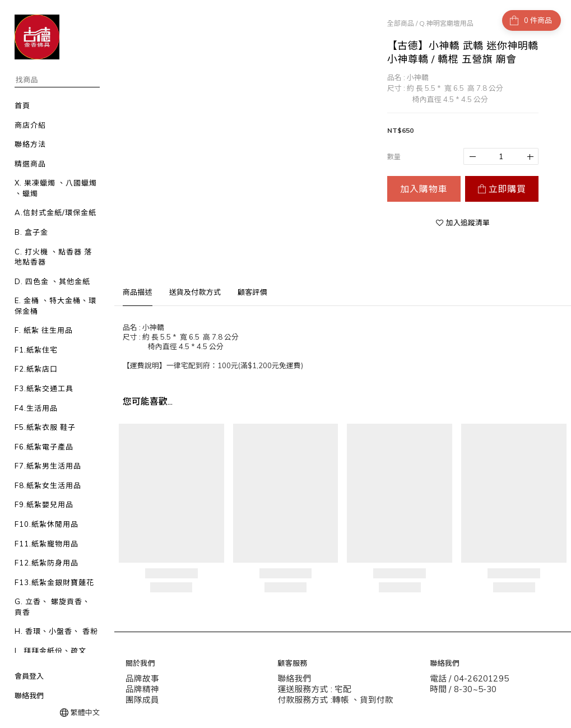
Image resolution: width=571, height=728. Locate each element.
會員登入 (29, 676)
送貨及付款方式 (195, 292)
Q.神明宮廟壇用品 (446, 23)
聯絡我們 (29, 695)
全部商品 (401, 23)
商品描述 (138, 292)
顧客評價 (252, 292)
